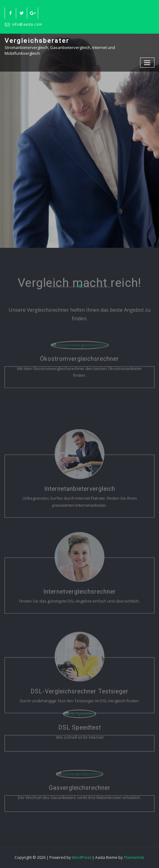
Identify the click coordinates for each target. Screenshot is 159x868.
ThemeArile (134, 857)
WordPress (81, 857)
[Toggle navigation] (147, 63)
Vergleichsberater (37, 41)
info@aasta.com (27, 24)
